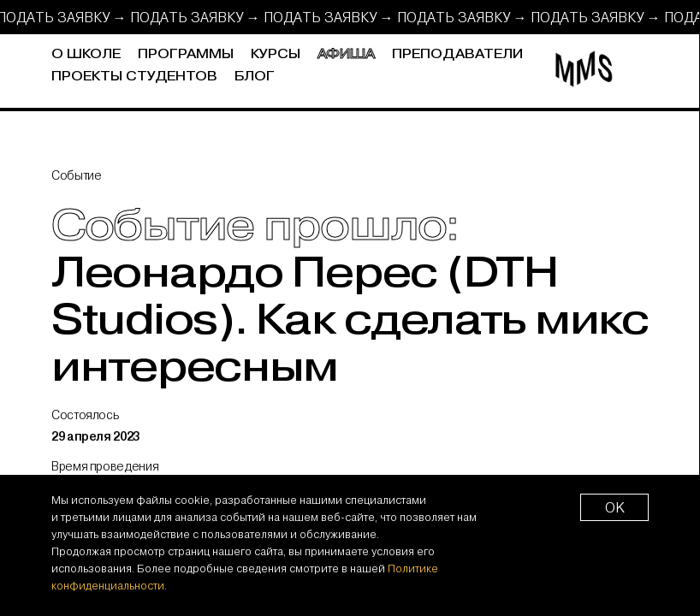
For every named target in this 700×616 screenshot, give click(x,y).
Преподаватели (457, 54)
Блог (255, 77)
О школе (86, 54)
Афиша (346, 54)
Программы (186, 54)
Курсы (276, 54)
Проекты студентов (134, 77)
